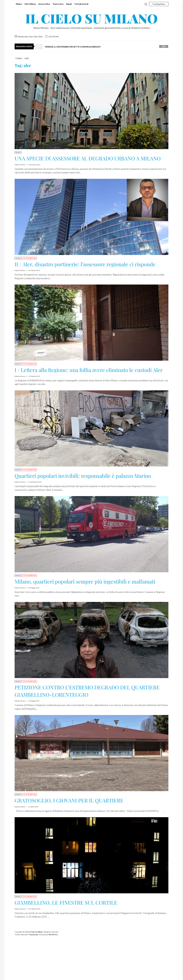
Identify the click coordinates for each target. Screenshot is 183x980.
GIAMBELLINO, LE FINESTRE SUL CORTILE (75, 939)
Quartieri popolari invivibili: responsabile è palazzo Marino (84, 501)
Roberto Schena (20, 172)
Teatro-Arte (58, 4)
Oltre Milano (30, 4)
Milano (19, 4)
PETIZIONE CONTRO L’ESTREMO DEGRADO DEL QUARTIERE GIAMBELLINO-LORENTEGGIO (83, 727)
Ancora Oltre (44, 4)
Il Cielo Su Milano (91, 18)
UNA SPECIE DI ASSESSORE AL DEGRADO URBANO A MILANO (88, 162)
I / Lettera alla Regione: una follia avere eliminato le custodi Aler (84, 388)
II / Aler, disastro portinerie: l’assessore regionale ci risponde (84, 275)
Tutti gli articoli (81, 4)
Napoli (69, 4)
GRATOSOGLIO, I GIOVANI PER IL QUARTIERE (79, 836)
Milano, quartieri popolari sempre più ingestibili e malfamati (83, 614)
